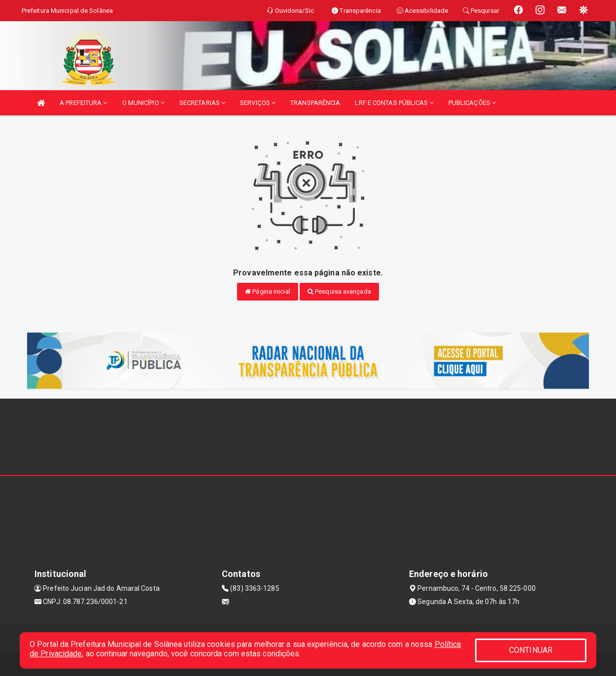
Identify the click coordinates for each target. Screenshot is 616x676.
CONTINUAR (531, 650)
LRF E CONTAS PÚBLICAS (394, 103)
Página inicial (268, 291)
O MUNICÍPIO (143, 103)
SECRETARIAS (202, 103)
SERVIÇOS (258, 103)
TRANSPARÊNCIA (315, 103)
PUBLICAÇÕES (472, 103)
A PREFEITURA (83, 103)
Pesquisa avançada (339, 291)
